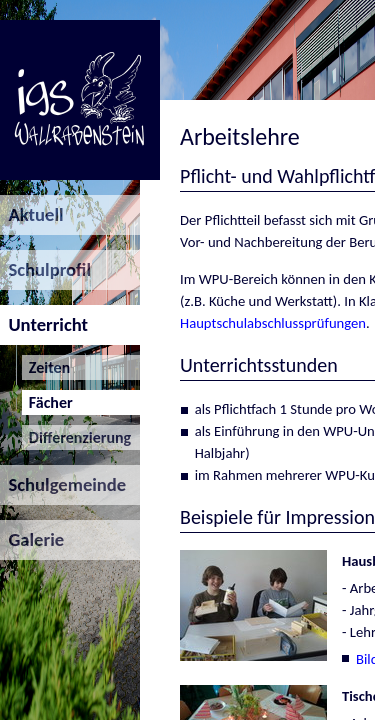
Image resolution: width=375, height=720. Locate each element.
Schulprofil (45, 269)
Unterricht (44, 324)
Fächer (47, 402)
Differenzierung (77, 437)
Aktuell (32, 214)
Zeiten (46, 367)
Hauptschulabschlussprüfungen (273, 323)
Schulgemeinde (63, 484)
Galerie (32, 539)
